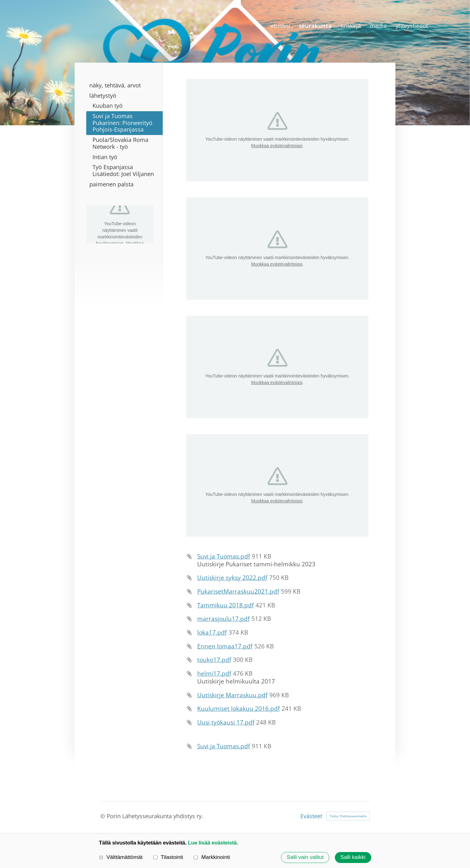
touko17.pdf (214, 660)
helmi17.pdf (214, 673)
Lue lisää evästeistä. (213, 843)
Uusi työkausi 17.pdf (226, 722)
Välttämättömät (121, 857)
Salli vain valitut (305, 857)
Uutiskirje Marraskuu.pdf (232, 695)
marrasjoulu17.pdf (223, 619)
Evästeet (311, 816)
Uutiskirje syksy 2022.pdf (232, 578)
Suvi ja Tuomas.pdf (224, 556)
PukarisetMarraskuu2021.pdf (238, 591)
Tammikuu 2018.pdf (225, 605)
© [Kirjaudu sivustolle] (103, 816)
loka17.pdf (212, 632)
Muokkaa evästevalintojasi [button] (277, 146)
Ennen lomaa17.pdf (225, 646)
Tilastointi (168, 857)
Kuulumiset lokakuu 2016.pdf (238, 709)
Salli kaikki (353, 857)
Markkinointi (212, 857)
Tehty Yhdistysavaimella (348, 816)
